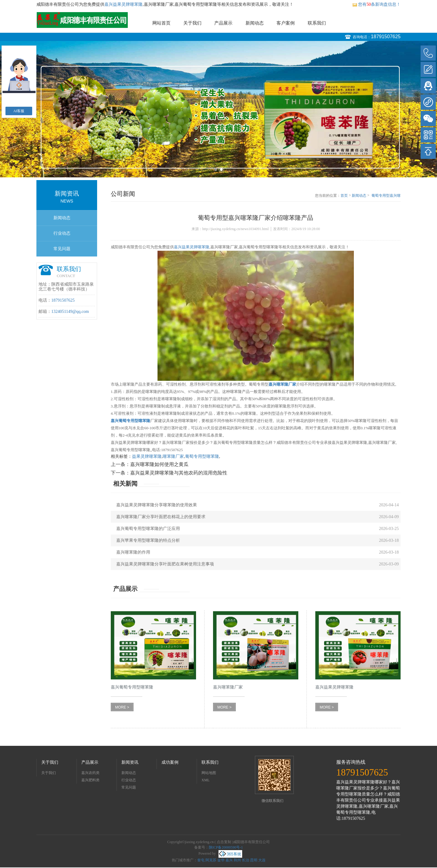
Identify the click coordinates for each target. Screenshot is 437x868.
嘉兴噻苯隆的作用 (133, 552)
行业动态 (62, 233)
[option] (218, 109)
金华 (221, 860)
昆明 (254, 860)
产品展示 (223, 23)
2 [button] (221, 170)
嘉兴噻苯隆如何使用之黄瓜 (159, 464)
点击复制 (224, 842)
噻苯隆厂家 (173, 456)
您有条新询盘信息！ (376, 4)
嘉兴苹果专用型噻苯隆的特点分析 (148, 540)
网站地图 (209, 773)
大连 (262, 860)
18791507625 (386, 37)
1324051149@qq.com (70, 312)
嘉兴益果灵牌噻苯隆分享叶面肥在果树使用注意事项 (165, 564)
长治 (246, 860)
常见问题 (62, 249)
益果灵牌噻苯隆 (147, 456)
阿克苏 (211, 860)
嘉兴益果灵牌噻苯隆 (124, 4)
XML (206, 780)
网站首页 (161, 23)
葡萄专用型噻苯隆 (202, 456)
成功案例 (170, 762)
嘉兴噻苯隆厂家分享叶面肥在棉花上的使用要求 (161, 517)
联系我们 (317, 23)
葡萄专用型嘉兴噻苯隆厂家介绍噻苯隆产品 (386, 196)
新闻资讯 (130, 762)
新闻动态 (255, 23)
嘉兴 (229, 860)
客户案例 (286, 23)
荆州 (237, 860)
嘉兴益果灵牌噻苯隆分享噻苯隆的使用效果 (157, 505)
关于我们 (192, 23)
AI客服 (19, 111)
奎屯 (201, 860)
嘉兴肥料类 (90, 780)
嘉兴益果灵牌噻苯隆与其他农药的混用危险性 (179, 473)
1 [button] (216, 170)
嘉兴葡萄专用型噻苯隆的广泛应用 (148, 529)
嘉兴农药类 (90, 773)
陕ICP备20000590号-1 (226, 847)
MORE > (122, 707)
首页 (344, 196)
